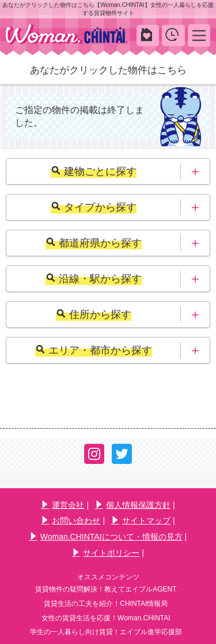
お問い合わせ (71, 521)
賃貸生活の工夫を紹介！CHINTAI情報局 (106, 604)
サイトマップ (141, 521)
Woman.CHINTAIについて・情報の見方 (106, 537)
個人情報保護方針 (133, 505)
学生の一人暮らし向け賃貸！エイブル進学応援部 (106, 632)
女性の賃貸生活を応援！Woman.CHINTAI (106, 618)
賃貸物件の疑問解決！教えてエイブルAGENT (106, 589)
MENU (199, 35)
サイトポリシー (106, 553)
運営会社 (62, 505)
